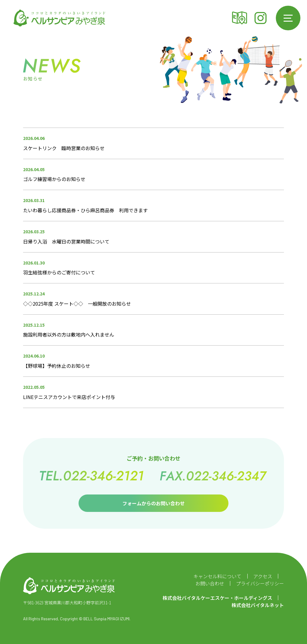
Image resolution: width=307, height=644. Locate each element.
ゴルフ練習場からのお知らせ (54, 179)
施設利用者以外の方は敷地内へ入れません (69, 334)
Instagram (261, 18)
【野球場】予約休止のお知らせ (57, 366)
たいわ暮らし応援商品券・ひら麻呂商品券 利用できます (85, 210)
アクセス (240, 18)
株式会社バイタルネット (258, 605)
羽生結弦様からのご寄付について (59, 272)
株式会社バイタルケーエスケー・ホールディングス (217, 598)
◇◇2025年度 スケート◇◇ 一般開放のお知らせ (77, 304)
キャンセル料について (217, 576)
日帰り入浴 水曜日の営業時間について (66, 241)
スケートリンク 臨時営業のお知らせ (64, 148)
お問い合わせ (210, 583)
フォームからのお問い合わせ (153, 503)
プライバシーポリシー (260, 583)
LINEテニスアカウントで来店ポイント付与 (69, 397)
